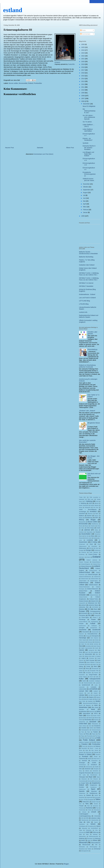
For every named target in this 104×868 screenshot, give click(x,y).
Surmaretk (98, 797)
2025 (83, 47)
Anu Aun (96, 507)
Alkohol (97, 503)
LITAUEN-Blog (84, 304)
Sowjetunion (94, 785)
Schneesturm (82, 765)
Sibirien (87, 771)
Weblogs (95, 834)
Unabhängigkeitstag (85, 816)
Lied (88, 693)
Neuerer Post (9, 148)
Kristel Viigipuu (83, 677)
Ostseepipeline (85, 730)
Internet (81, 650)
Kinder (88, 667)
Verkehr (93, 824)
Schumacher (89, 767)
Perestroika (90, 736)
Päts (99, 734)
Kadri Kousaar (90, 660)
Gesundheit (86, 632)
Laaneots (98, 683)
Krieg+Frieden (93, 675)
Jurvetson (92, 658)
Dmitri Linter (88, 538)
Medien (98, 701)
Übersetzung (97, 810)
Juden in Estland (96, 656)
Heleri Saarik (82, 640)
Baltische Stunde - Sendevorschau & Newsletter (88, 253)
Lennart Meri (84, 691)
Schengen (82, 763)
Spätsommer (82, 789)
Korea (81, 673)
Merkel (81, 705)
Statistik (89, 795)
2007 (83, 98)
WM (96, 845)
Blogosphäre (82, 522)
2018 (83, 67)
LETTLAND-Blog (84, 301)
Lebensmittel (83, 689)
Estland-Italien (83, 581)
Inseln (97, 648)
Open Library (83, 726)
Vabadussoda (85, 820)
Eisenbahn (94, 546)
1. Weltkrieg (88, 501)
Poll (93, 742)
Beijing (81, 518)
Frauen (93, 619)
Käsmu (89, 664)
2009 (83, 93)
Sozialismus (93, 787)
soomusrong (97, 781)
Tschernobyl (82, 810)
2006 (83, 101)
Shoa (80, 771)
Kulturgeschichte (95, 679)
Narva (98, 711)
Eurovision (84, 613)
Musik (93, 709)
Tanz (80, 804)
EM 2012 (96, 548)
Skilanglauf (82, 777)
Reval (81, 750)
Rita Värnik (95, 750)
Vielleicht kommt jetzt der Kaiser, (89, 180)
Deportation (90, 532)
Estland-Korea (84, 583)
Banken (89, 516)
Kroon (91, 677)
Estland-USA (95, 601)
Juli (84, 195)
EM (90, 548)
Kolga (81, 671)
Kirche (81, 669)
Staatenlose (82, 793)
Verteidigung (82, 826)
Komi (86, 671)
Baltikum (82, 516)
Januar (85, 212)
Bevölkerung (89, 518)
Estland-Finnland (84, 572)
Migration (88, 705)
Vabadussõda (95, 820)
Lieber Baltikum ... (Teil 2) (89, 125)
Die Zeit (86, 536)
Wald (80, 834)
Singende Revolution (85, 773)
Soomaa (90, 781)
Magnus (91, 697)
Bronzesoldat (23, 83)
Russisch (98, 754)
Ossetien (84, 728)
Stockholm (82, 797)
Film (89, 615)
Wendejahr (90, 839)
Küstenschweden (88, 683)
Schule (81, 767)
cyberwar (87, 530)
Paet (83, 732)
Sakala (89, 759)
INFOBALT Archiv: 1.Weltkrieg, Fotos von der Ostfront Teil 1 (89, 274)
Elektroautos (83, 548)
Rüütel (96, 757)
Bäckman (90, 514)
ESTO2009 (95, 607)
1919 (97, 501)
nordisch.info (83, 312)
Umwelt (94, 812)
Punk (84, 746)
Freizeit (81, 624)
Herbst (97, 640)
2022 (83, 56)
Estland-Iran (97, 577)
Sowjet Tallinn (85, 783)
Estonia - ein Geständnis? (88, 139)
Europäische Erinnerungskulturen (89, 174)
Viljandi (98, 826)
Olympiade (93, 722)
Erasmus (84, 552)
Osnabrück (97, 726)
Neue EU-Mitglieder (89, 106)
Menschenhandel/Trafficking (90, 703)
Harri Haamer (94, 638)
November (87, 184)
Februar (86, 210)
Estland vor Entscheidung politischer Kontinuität (87, 366)
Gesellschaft (96, 630)
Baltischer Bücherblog (86, 257)
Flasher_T (95, 617)
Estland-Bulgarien (86, 564)
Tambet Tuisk (95, 802)
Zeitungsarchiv (85, 851)
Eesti (91, 544)
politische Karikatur (84, 742)
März (85, 207)
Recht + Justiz (94, 748)
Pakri (89, 732)
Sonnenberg (82, 781)
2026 (83, 44)
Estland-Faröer (93, 570)
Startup (81, 795)
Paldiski (95, 732)
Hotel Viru (84, 644)
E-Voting (94, 542)
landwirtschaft (86, 685)
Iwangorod (91, 650)
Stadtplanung (93, 793)
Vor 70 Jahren (87, 122)
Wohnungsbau (93, 847)
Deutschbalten (86, 534)
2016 (83, 73)
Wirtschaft (83, 843)
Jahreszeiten (88, 654)
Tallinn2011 (86, 802)
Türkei (89, 810)
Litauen (96, 693)
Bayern (96, 516)
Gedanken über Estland (87, 265)
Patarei (94, 734)
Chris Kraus (90, 528)
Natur (81, 715)
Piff (82, 738)
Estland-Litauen (93, 585)
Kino (95, 666)
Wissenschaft (86, 845)
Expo (91, 613)
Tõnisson (81, 808)
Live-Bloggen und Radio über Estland (88, 154)
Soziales (82, 787)
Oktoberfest (82, 722)
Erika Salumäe (94, 552)
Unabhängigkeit (84, 814)
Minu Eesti (95, 707)
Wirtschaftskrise (96, 843)
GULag (88, 636)
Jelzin (81, 656)
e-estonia (90, 540)
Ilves (81, 646)
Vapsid (96, 822)
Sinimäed (96, 773)
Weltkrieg (82, 839)
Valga (81, 822)
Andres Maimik (94, 505)
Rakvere (98, 746)
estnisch (84, 605)
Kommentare (85, 34)
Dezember (87, 104)
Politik (98, 738)
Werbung (98, 839)
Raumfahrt (84, 748)
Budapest (57, 62)
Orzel (90, 726)
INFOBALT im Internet (86, 283)
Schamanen (94, 761)
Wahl (88, 832)
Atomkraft (82, 514)
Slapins (98, 777)
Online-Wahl (83, 724)
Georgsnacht (94, 628)
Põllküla (98, 742)
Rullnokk (96, 752)
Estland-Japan (94, 581)
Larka (96, 685)
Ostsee (98, 728)
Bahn (97, 514)
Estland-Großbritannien (85, 577)
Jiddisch (87, 656)
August (85, 193)
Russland (85, 756)
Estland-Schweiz (94, 595)
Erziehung (82, 554)
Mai (84, 201)
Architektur (93, 512)
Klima (87, 669)
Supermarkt (90, 797)
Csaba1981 (71, 64)
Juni (85, 198)
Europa (82, 611)
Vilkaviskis (84, 828)
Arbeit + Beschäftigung (88, 510)
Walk (87, 834)
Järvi (97, 654)
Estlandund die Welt (94, 603)
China (99, 526)
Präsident (84, 744)
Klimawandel (95, 669)
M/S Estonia (83, 697)
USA (87, 818)
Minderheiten (83, 707)
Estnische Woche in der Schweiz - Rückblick (89, 148)
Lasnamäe (82, 687)
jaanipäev (96, 652)
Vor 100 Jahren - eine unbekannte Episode (89, 117)
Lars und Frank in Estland (87, 298)
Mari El (97, 699)
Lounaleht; (96, 695)
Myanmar (92, 712)
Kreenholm (82, 675)
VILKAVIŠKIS (94, 828)
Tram (97, 808)
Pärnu (87, 734)
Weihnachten (82, 836)
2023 (83, 53)
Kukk (97, 677)
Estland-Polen (83, 591)
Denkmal (81, 532)
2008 (83, 96)
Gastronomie (82, 626)
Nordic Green (97, 716)
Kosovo (96, 673)
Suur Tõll (83, 800)
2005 (83, 216)
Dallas (96, 530)
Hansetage (83, 638)
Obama (90, 718)
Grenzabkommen (93, 634)
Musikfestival (83, 712)
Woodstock (82, 849)
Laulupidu (94, 687)
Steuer (96, 795)
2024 (83, 50)
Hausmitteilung (93, 349)
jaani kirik (88, 652)
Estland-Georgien (93, 575)
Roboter (81, 752)
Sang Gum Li (97, 759)
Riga (87, 750)
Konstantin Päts (94, 671)
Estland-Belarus (96, 562)
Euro (96, 609)
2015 (83, 76)
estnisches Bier (84, 607)
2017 (83, 70)
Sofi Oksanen (94, 779)
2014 (83, 79)
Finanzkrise (97, 615)
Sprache (82, 791)
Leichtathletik (93, 689)
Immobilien (88, 646)
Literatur (82, 695)
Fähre (97, 613)
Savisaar (84, 761)
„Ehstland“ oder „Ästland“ (87, 411)
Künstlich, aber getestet (93, 333)
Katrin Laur (96, 664)
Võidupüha (89, 830)
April (85, 204)
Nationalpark (86, 714)
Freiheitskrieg (94, 622)
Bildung (81, 520)
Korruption (89, 673)
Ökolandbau (88, 720)
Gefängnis (94, 626)
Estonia (81, 609)
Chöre (83, 528)
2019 (83, 64)
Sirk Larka (82, 775)
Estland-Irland (85, 579)
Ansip (80, 507)
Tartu (87, 804)
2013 (83, 81)
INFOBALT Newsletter (86, 286)
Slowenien (84, 779)
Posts (83, 30)
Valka (88, 822)
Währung (96, 832)
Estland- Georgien (84, 562)
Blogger (93, 520)
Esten (89, 557)
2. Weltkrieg (83, 503)
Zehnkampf (97, 849)
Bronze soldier (13, 83)
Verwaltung (91, 826)
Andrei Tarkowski (84, 505)
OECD (81, 720)
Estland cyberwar (92, 560)
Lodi (89, 695)
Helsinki (90, 640)
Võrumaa (81, 832)
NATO (96, 714)
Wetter (83, 840)
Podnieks (87, 738)
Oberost (97, 718)
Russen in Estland (85, 754)
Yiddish (89, 849)
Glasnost (81, 634)
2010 (83, 90)
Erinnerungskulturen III (18, 30)
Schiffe (94, 763)
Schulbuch (94, 765)
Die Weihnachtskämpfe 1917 (89, 111)
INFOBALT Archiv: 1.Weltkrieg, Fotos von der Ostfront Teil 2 (89, 279)
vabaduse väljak (96, 818)
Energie (88, 550)
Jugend (83, 658)
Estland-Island (95, 579)
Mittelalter (82, 709)
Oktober (86, 187)
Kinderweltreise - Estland (87, 294)
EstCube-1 (82, 557)
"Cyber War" (83, 497)
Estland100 (82, 603)
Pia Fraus (98, 736)
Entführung (97, 550)
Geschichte (83, 630)
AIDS (90, 503)
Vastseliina (82, 824)
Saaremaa (82, 759)
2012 (83, 84)
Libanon (81, 693)
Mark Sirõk (82, 701)
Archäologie (83, 512)
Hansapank (95, 636)
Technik (96, 804)
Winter (95, 840)
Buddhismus (95, 524)
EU (89, 609)
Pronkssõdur (38, 83)
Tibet (88, 806)
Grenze (81, 636)
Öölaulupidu (95, 724)
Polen (93, 738)
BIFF (97, 518)
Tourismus (89, 808)
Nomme (89, 716)
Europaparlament (95, 611)
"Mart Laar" (90, 499)
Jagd (80, 654)
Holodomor (97, 642)
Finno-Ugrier (85, 617)
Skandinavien (94, 775)
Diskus (93, 536)
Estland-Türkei (94, 599)
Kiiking (81, 667)
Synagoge (90, 800)
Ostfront (92, 728)
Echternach (82, 544)
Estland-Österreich (93, 589)
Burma (81, 526)
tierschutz (95, 806)
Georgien (82, 628)
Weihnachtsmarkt (93, 836)
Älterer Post (70, 148)
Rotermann (89, 752)
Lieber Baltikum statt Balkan (88, 130)
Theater (81, 806)
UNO (82, 818)
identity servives (94, 644)
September (87, 190)
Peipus (83, 736)
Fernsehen (82, 615)
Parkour (81, 734)
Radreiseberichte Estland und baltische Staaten (89, 316)
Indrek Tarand (97, 646)
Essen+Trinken (93, 554)
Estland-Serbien (83, 597)
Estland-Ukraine (84, 601)
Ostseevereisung (96, 730)
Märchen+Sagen (88, 699)
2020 (83, 61)
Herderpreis (82, 642)
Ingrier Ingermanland (87, 648)
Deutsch (98, 532)
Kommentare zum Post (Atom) (43, 154)
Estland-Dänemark (86, 566)
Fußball (93, 623)
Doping (95, 538)
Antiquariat (88, 507)
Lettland (96, 691)
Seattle (97, 767)
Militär (96, 705)
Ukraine (84, 812)
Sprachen (94, 791)
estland (13, 10)
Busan (87, 526)
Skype (90, 777)
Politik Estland (89, 740)
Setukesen (88, 769)
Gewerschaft (95, 632)
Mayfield (90, 701)
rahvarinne (90, 746)
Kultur (81, 679)
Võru (97, 830)
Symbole (85, 143)
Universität (97, 816)
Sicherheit (95, 771)
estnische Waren (93, 605)
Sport (93, 789)
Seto (80, 769)
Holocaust (90, 642)
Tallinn (98, 799)
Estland (31, 83)
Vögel (81, 830)
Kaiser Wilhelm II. (91, 662)
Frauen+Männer (83, 622)
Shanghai (96, 769)
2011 (83, 87)
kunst (84, 681)
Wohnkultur (82, 847)
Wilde (89, 840)
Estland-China (97, 564)
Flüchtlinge (82, 620)
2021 (83, 59)
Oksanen (96, 720)
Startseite (40, 148)
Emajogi (81, 550)
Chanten (93, 526)
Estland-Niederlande (84, 587)
